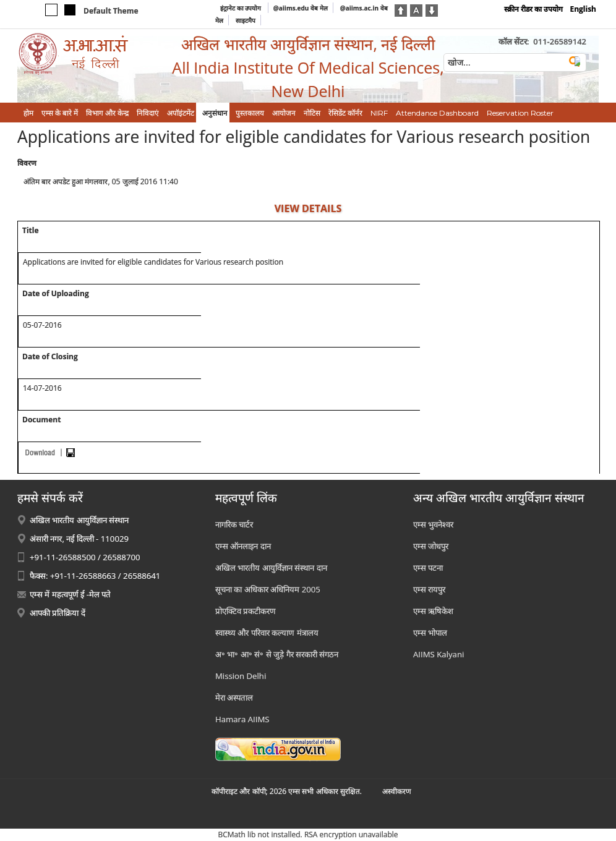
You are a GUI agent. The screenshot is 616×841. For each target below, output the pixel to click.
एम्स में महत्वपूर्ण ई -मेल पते (70, 594)
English (583, 9)
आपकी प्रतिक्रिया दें (58, 613)
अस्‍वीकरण (397, 791)
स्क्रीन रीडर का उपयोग (533, 9)
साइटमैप (246, 20)
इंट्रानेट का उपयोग (242, 8)
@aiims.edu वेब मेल (301, 8)
